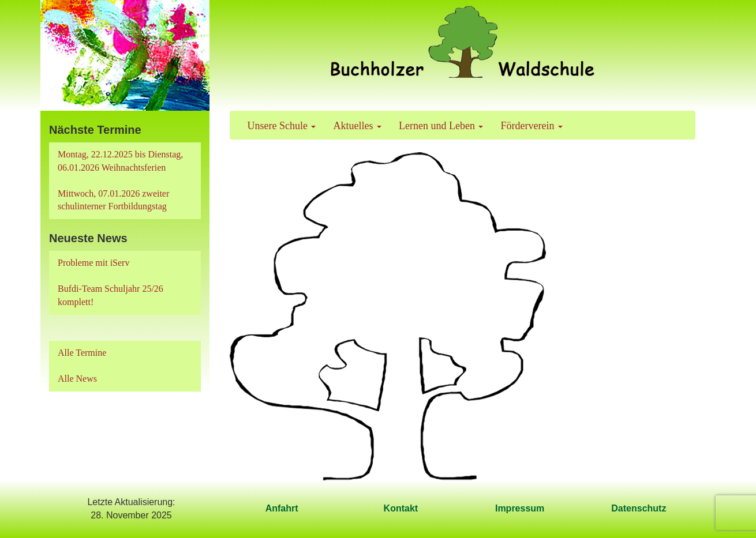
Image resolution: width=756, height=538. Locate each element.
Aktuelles (357, 126)
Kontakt (401, 508)
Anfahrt (282, 508)
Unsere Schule (282, 126)
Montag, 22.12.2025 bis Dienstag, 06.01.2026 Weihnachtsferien (120, 161)
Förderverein (531, 126)
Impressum (520, 508)
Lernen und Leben (441, 126)
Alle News (77, 379)
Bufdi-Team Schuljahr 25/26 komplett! (111, 295)
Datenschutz (639, 508)
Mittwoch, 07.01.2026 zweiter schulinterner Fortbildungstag (113, 200)
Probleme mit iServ (93, 263)
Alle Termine (82, 353)
